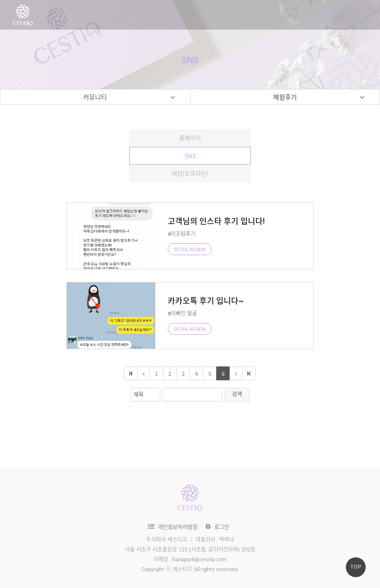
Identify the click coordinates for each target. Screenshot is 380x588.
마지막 (249, 373)
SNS (190, 156)
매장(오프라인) (190, 174)
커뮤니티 (129, 98)
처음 (131, 373)
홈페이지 (190, 138)
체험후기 (319, 98)
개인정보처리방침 (178, 527)
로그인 (222, 527)
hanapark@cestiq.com (199, 560)
